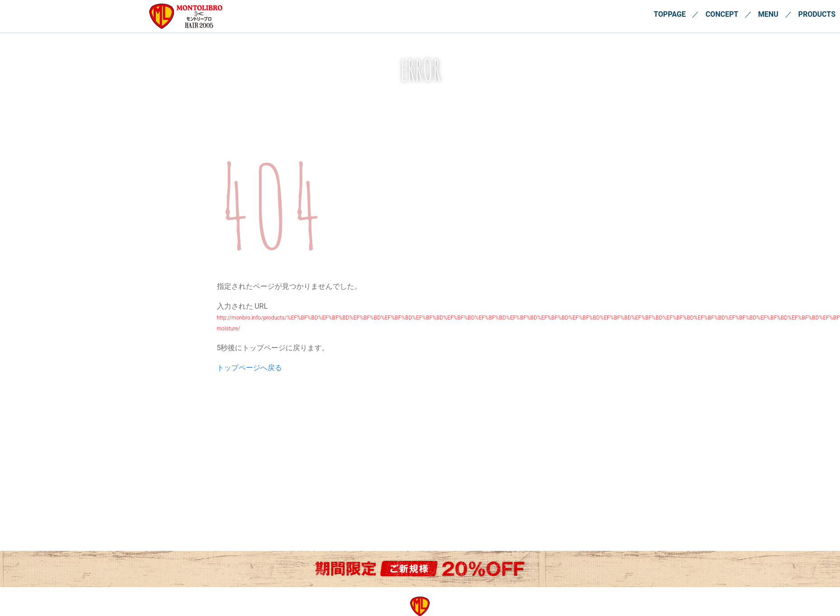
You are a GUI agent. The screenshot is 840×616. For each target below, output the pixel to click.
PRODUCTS (817, 14)
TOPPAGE (670, 14)
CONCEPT (722, 14)
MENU (768, 14)
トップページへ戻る (249, 368)
